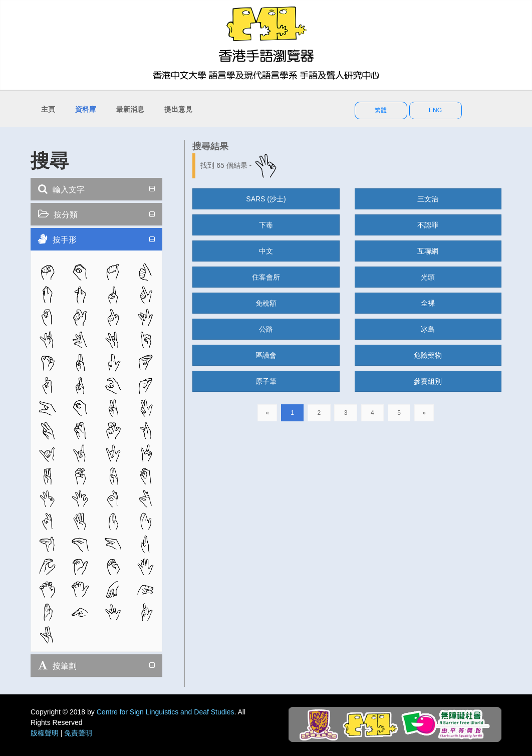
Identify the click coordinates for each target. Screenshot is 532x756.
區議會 (266, 355)
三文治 (428, 199)
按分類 (58, 214)
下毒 (266, 225)
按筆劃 (57, 665)
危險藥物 (428, 355)
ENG (435, 110)
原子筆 (266, 381)
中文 (266, 251)
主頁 (48, 109)
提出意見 (178, 109)
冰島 (428, 329)
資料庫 (86, 109)
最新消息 (130, 109)
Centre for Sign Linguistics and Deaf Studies (166, 712)
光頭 (428, 277)
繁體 (381, 110)
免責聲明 (78, 733)
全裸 (428, 303)
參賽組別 (428, 381)
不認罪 (428, 225)
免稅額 (266, 303)
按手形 (57, 239)
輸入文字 (61, 189)
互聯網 (428, 251)
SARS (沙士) (266, 199)
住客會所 (266, 277)
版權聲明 (45, 733)
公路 (266, 329)
